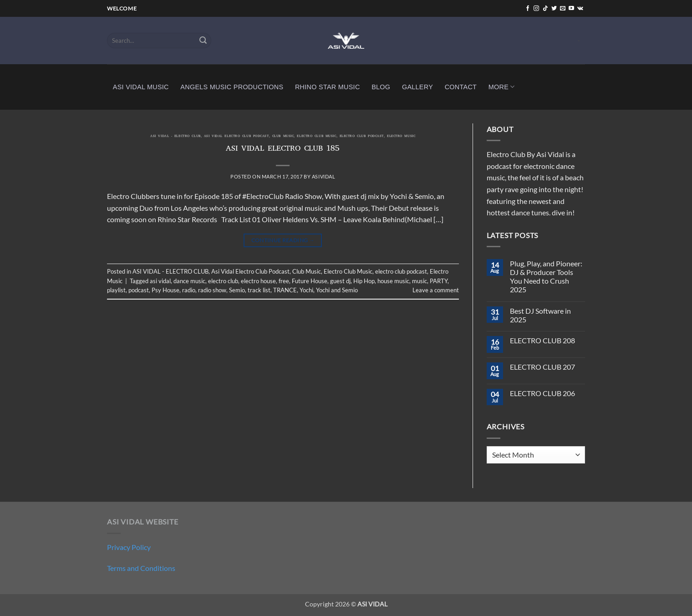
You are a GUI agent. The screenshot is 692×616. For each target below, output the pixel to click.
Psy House (165, 290)
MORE (502, 87)
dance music (189, 281)
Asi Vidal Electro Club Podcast (237, 137)
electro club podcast (362, 137)
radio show (212, 290)
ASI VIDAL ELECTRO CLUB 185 (283, 149)
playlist (116, 290)
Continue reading (283, 240)
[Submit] (203, 41)
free (284, 281)
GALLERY (417, 87)
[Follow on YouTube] (571, 9)
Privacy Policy (129, 547)
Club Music (283, 137)
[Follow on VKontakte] (580, 9)
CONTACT (461, 87)
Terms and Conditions (141, 568)
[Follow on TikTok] (545, 9)
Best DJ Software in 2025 (540, 315)
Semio (237, 290)
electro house (258, 281)
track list (259, 290)
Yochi (306, 290)
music (420, 281)
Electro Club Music (316, 137)
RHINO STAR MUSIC (328, 87)
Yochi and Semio (337, 290)
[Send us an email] (563, 9)
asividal (323, 176)
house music (393, 281)
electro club (223, 281)
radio (189, 290)
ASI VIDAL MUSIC (141, 87)
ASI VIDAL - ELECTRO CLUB (175, 137)
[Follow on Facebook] (528, 9)
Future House (310, 281)
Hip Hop (364, 281)
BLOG (381, 87)
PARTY (439, 281)
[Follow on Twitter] (554, 9)
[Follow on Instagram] (536, 9)
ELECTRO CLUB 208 (542, 340)
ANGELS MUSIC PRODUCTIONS (232, 87)
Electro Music (401, 137)
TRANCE (285, 290)
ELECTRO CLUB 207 (542, 367)
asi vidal (160, 281)
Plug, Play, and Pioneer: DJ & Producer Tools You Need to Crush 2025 (546, 277)
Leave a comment (436, 290)
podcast (139, 290)
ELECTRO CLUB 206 (542, 393)
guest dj (340, 281)
